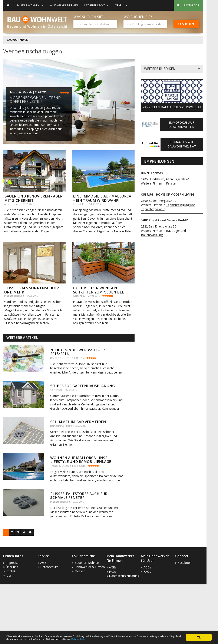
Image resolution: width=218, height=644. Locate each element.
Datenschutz (164, 639)
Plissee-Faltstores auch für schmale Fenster (79, 496)
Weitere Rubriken (172, 69)
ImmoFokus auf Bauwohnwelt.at (182, 125)
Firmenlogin (189, 5)
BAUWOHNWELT (18, 40)
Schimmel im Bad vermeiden (78, 422)
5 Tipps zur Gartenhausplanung (82, 386)
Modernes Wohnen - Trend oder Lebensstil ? (35, 99)
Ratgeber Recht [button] (96, 5)
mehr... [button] (121, 5)
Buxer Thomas (152, 173)
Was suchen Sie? (88, 17)
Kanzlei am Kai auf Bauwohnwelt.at (172, 107)
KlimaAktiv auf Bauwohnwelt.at (182, 144)
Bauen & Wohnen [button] (30, 5)
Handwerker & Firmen (64, 5)
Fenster (171, 183)
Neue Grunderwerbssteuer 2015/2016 (77, 352)
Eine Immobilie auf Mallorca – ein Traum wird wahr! (102, 198)
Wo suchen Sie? (138, 17)
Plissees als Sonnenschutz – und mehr (33, 290)
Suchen (186, 24)
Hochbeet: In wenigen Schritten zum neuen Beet (100, 290)
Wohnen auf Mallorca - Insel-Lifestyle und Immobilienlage (81, 460)
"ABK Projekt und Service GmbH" (165, 220)
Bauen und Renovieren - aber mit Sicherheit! (33, 198)
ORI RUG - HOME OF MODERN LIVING (168, 194)
